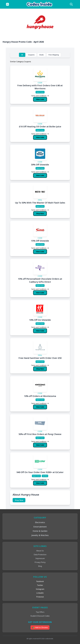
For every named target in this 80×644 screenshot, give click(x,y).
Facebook (40, 581)
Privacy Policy (40, 562)
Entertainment (40, 527)
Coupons (31, 55)
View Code (40, 99)
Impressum (40, 558)
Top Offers (40, 612)
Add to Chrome (40, 627)
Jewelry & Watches (40, 535)
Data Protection (40, 555)
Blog (40, 566)
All (22, 55)
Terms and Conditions (40, 96)
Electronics (40, 522)
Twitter (40, 585)
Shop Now (40, 214)
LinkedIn (40, 593)
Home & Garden (40, 531)
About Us (40, 551)
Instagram (40, 589)
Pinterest (40, 597)
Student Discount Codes (40, 616)
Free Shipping (54, 55)
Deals (41, 55)
